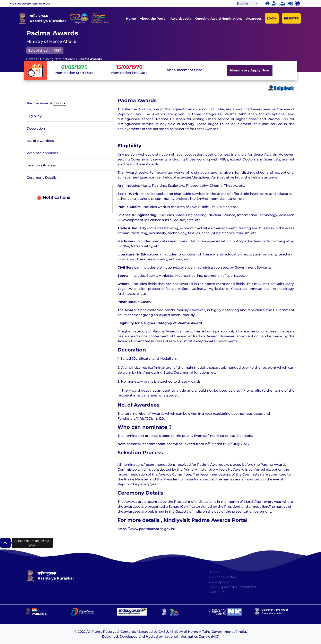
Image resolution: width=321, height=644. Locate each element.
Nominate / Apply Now (250, 70)
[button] (5, 543)
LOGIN (272, 18)
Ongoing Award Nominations (219, 19)
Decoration (36, 128)
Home (131, 19)
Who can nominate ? (44, 153)
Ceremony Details (42, 178)
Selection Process (41, 165)
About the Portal (153, 19)
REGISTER (291, 18)
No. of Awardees (40, 141)
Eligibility (34, 116)
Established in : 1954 (45, 50)
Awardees (254, 19)
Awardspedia (181, 19)
